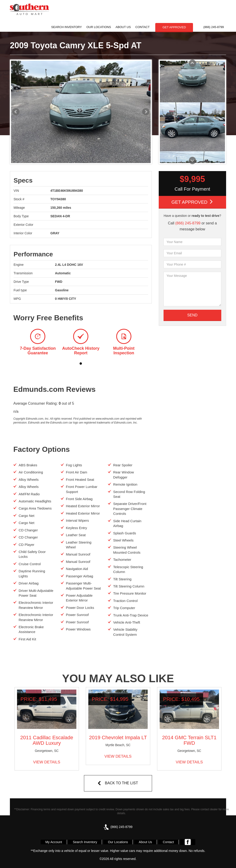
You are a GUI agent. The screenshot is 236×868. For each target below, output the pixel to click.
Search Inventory (67, 27)
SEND (192, 315)
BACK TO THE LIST (121, 783)
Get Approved (192, 202)
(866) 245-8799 (214, 27)
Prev (16, 112)
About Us (123, 27)
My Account (54, 842)
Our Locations (99, 27)
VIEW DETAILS (47, 762)
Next (146, 112)
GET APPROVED (174, 27)
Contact (143, 27)
